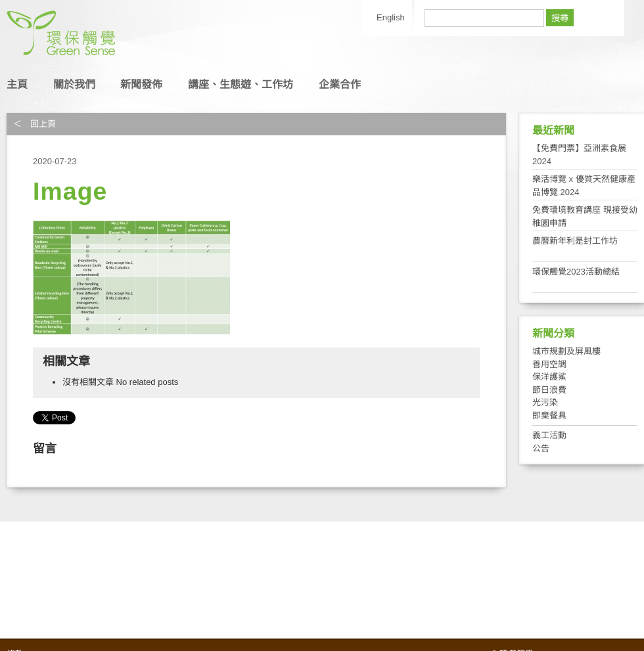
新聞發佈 (141, 84)
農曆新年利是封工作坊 (575, 241)
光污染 (545, 402)
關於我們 (74, 84)
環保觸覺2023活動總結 (576, 272)
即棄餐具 (549, 415)
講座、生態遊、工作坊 (241, 84)
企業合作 (340, 84)
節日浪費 (549, 390)
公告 (541, 448)
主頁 (17, 84)
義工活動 (549, 435)
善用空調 (549, 364)
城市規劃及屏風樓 (566, 351)
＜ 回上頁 (34, 124)
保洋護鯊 (549, 377)
